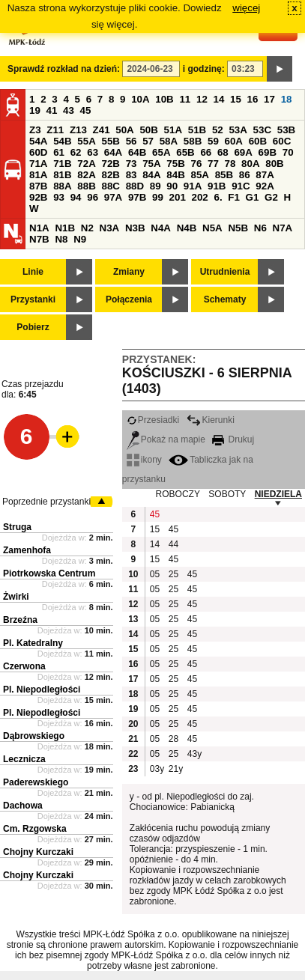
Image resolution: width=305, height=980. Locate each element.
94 (76, 197)
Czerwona (24, 666)
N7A (283, 228)
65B (185, 152)
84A (151, 175)
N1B (65, 228)
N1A (39, 228)
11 (185, 99)
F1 (234, 197)
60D (38, 152)
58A (169, 141)
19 (35, 110)
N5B (238, 228)
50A (124, 130)
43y (194, 754)
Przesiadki (153, 420)
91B (217, 186)
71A (38, 164)
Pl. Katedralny (33, 643)
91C (241, 186)
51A (173, 130)
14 (219, 99)
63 (93, 152)
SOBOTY (227, 494)
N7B (39, 239)
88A (62, 186)
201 (178, 197)
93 (59, 197)
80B (274, 164)
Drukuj (233, 439)
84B (175, 175)
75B (175, 164)
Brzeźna (20, 620)
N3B (135, 228)
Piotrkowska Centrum (49, 573)
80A (250, 164)
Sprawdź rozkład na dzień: (64, 69)
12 (202, 99)
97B (137, 197)
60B (258, 141)
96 (93, 197)
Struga (17, 527)
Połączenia (129, 299)
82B (110, 175)
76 (196, 164)
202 (200, 197)
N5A (212, 228)
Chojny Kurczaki (38, 852)
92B (38, 197)
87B (38, 186)
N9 (80, 239)
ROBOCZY (178, 494)
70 (288, 152)
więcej (246, 8)
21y (176, 769)
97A (113, 197)
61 (59, 152)
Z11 (55, 130)
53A (238, 130)
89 (155, 186)
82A (86, 175)
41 (52, 110)
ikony (144, 460)
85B (224, 175)
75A (151, 164)
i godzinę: (204, 69)
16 (253, 99)
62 (76, 152)
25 (173, 574)
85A (199, 175)
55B (110, 141)
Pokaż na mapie (166, 439)
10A (140, 99)
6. (218, 197)
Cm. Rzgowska (35, 829)
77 (213, 164)
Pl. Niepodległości (42, 690)
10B (164, 99)
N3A (110, 228)
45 (86, 110)
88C (110, 186)
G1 (253, 197)
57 (148, 141)
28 (173, 739)
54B (62, 141)
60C (282, 141)
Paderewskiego (36, 782)
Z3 (35, 130)
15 (236, 99)
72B (110, 164)
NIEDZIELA (278, 494)
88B (86, 186)
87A (265, 175)
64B (137, 152)
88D (135, 186)
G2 (271, 197)
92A (265, 186)
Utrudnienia (225, 272)
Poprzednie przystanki (46, 502)
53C (262, 130)
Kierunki (211, 420)
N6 (260, 228)
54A (38, 141)
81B (62, 175)
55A (86, 141)
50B (148, 130)
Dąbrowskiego (34, 736)
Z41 (102, 130)
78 (230, 164)
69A (243, 152)
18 (287, 99)
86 (245, 175)
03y (157, 769)
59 (213, 141)
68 (223, 152)
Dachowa (23, 806)
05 (155, 574)
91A (193, 186)
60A (234, 141)
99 (158, 197)
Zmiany (129, 272)
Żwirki (16, 597)
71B (62, 164)
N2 (87, 228)
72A (86, 164)
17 (269, 99)
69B (268, 152)
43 (69, 110)
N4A (161, 228)
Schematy (225, 299)
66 (206, 152)
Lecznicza (24, 759)
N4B (187, 228)
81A (38, 175)
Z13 (78, 130)
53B (286, 130)
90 (172, 186)
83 (132, 175)
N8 (61, 239)
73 (132, 164)
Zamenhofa (27, 550)
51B (197, 130)
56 (132, 141)
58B (193, 141)
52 (218, 130)
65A (161, 152)
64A (113, 152)
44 (173, 544)
